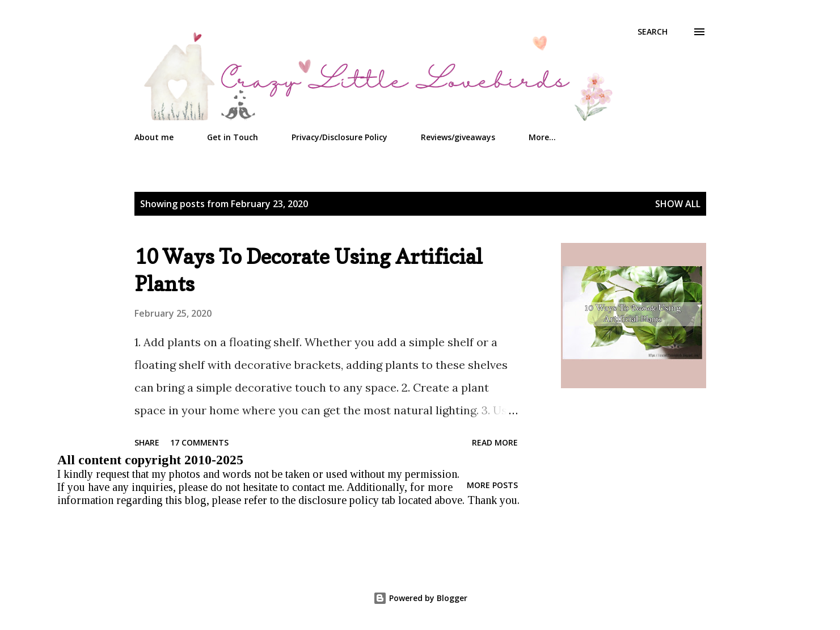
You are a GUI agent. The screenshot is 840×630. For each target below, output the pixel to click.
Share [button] (147, 442)
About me (154, 137)
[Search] (653, 32)
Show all (678, 204)
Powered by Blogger (420, 598)
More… (542, 137)
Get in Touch (233, 137)
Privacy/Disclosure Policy (339, 137)
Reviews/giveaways (458, 137)
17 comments (199, 442)
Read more (495, 442)
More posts (492, 485)
